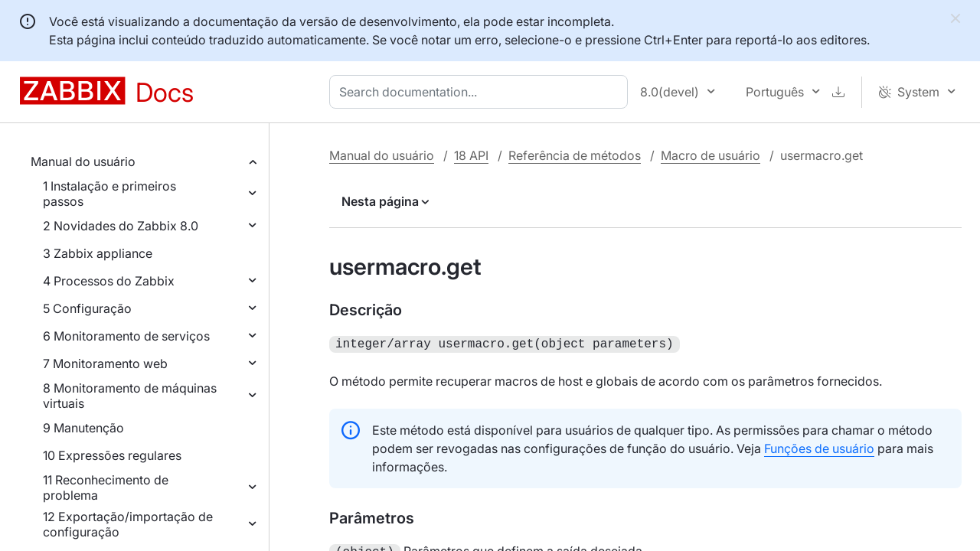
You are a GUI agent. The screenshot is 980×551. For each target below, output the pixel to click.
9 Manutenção (83, 428)
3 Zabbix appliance (98, 253)
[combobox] (482, 92)
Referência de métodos (575, 155)
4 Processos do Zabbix (109, 281)
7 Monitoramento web (105, 364)
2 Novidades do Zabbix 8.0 (121, 226)
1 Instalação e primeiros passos (109, 194)
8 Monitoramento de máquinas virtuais (130, 396)
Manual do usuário (83, 161)
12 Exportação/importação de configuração (128, 524)
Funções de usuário (819, 447)
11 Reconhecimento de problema (106, 487)
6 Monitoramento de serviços (126, 336)
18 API (471, 155)
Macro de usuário (710, 155)
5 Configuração (87, 308)
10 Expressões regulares (112, 455)
